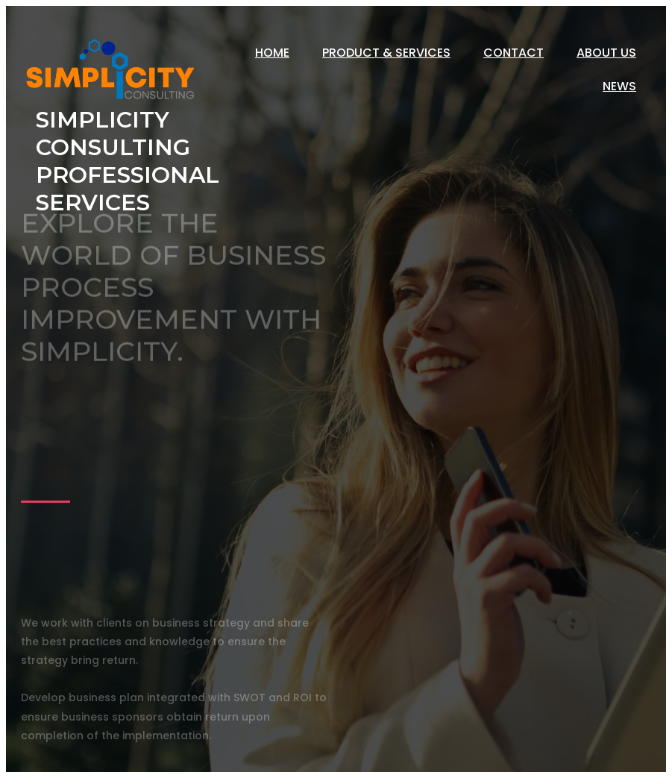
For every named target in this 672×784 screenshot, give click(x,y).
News (619, 86)
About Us (606, 53)
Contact (514, 53)
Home (272, 53)
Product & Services (386, 53)
